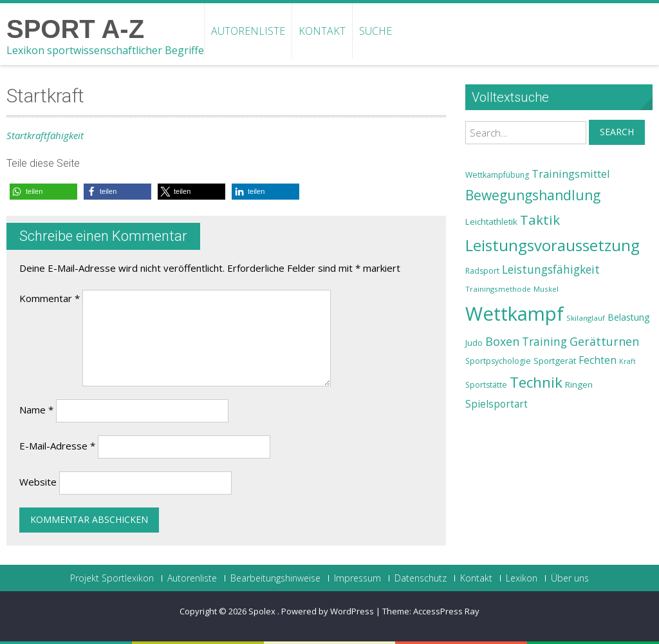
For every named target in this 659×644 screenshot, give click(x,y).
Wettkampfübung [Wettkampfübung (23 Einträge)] (497, 175)
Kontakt (322, 31)
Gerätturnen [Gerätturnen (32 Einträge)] (604, 341)
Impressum (357, 578)
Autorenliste (248, 31)
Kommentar (50, 298)
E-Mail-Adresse (57, 446)
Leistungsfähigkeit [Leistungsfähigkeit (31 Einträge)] (551, 269)
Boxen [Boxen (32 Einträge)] (502, 341)
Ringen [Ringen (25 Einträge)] (579, 384)
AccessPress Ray (446, 611)
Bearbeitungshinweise (275, 578)
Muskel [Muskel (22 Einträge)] (546, 289)
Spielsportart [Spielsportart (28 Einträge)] (497, 404)
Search (617, 132)
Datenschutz (421, 578)
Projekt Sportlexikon (112, 578)
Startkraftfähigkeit (45, 135)
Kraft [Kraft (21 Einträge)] (627, 361)
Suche (376, 31)
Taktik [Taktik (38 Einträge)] (540, 220)
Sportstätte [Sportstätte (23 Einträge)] (486, 385)
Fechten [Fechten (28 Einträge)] (598, 360)
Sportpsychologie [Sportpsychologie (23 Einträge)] (498, 361)
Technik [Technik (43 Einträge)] (536, 382)
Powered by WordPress (328, 611)
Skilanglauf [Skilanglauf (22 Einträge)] (586, 318)
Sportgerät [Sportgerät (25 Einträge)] (555, 361)
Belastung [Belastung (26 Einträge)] (629, 317)
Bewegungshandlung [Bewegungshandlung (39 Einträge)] (533, 195)
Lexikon (522, 578)
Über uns (570, 578)
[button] (43, 192)
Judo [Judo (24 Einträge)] (474, 343)
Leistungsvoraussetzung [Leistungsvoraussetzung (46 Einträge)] (552, 245)
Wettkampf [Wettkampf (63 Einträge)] (515, 314)
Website (38, 482)
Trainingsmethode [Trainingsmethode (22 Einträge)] (498, 289)
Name (36, 410)
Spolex (263, 611)
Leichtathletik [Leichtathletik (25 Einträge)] (491, 222)
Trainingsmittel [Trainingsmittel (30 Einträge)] (571, 174)
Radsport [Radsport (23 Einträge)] (482, 271)
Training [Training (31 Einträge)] (544, 341)
